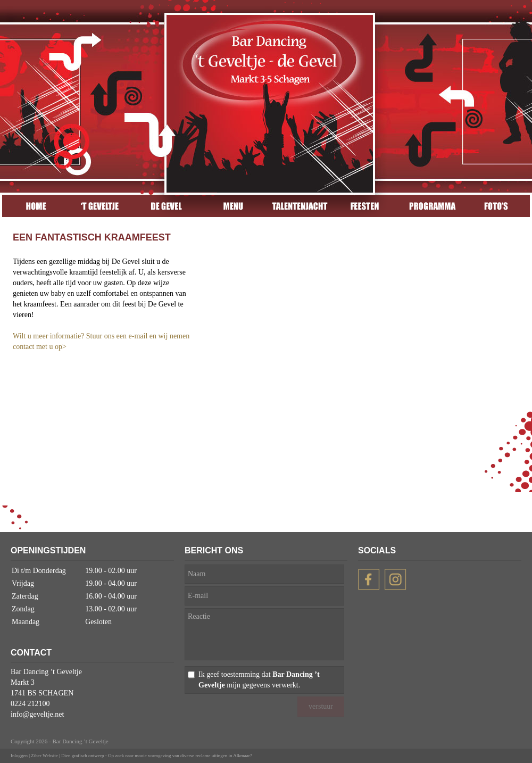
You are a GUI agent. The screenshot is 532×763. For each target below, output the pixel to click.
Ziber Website (44, 756)
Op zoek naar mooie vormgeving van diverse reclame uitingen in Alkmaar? (180, 756)
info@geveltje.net (37, 714)
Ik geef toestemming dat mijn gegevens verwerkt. (259, 680)
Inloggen (19, 756)
